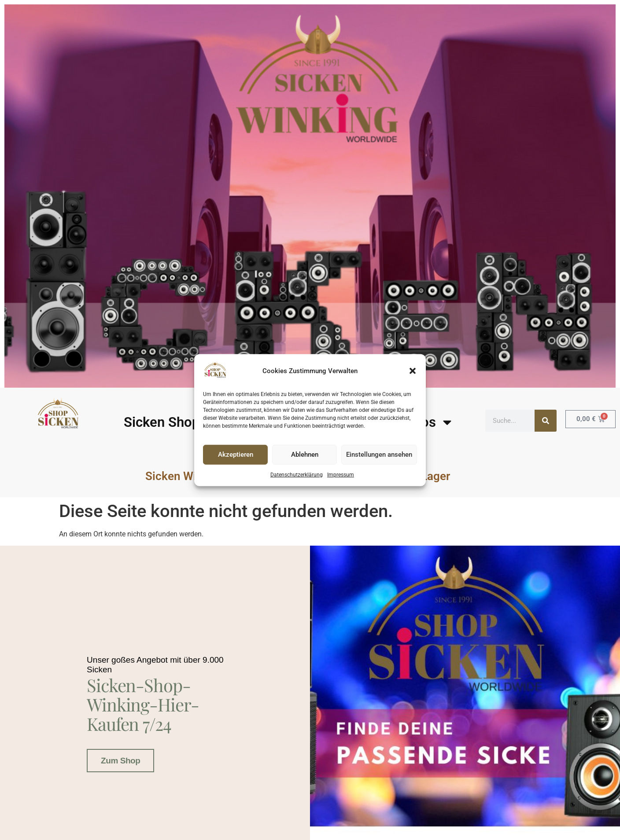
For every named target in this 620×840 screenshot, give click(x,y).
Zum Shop (120, 759)
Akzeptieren (236, 455)
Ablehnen (305, 455)
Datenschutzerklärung (297, 475)
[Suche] (546, 421)
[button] (413, 371)
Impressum (341, 475)
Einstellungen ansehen (379, 455)
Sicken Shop (162, 422)
